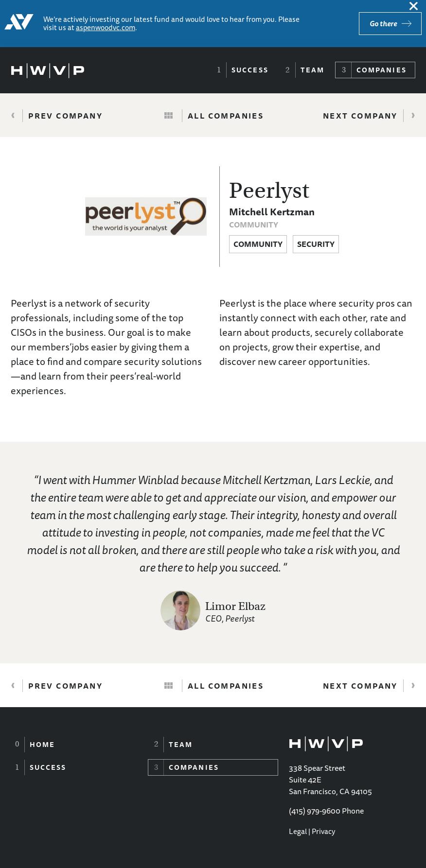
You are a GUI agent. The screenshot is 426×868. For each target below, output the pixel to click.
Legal (298, 831)
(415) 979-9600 (315, 811)
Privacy (323, 831)
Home (42, 745)
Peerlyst (269, 191)
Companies (382, 70)
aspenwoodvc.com (106, 27)
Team (312, 70)
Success (250, 70)
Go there (383, 24)
